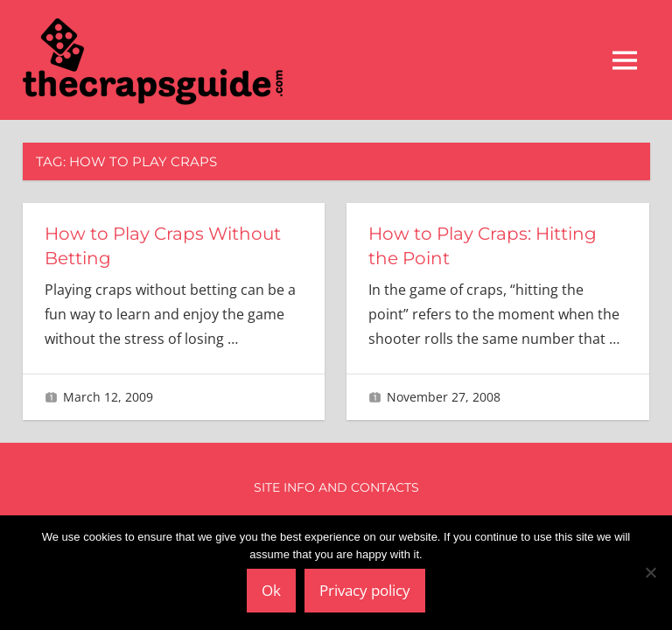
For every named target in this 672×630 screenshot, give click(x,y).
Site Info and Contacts (336, 487)
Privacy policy (365, 590)
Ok (271, 590)
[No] (650, 572)
